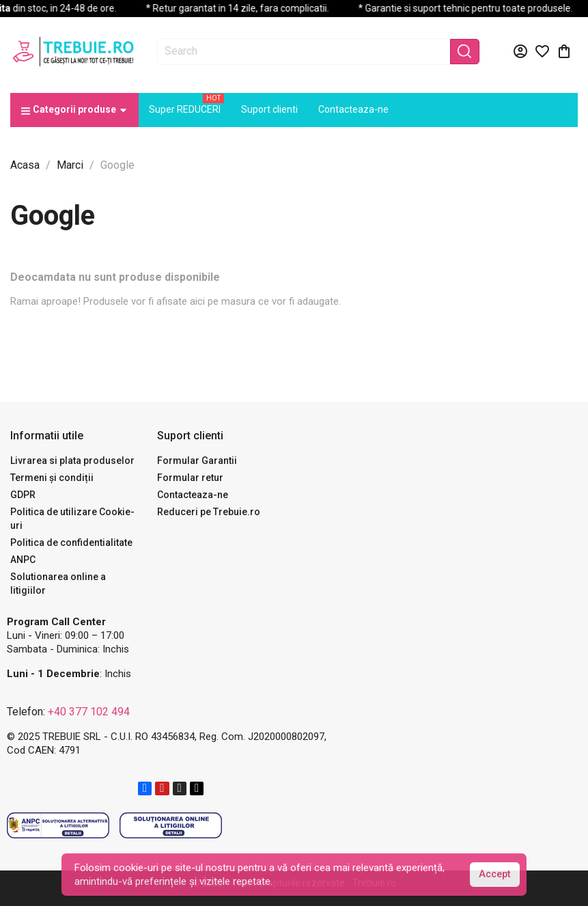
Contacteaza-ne (193, 495)
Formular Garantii (197, 461)
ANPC (23, 560)
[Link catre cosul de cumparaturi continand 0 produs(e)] (564, 51)
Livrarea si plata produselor (72, 461)
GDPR (23, 495)
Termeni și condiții (52, 478)
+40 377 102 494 (89, 712)
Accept (494, 874)
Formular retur (190, 478)
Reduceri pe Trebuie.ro (209, 512)
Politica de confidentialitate (71, 543)
